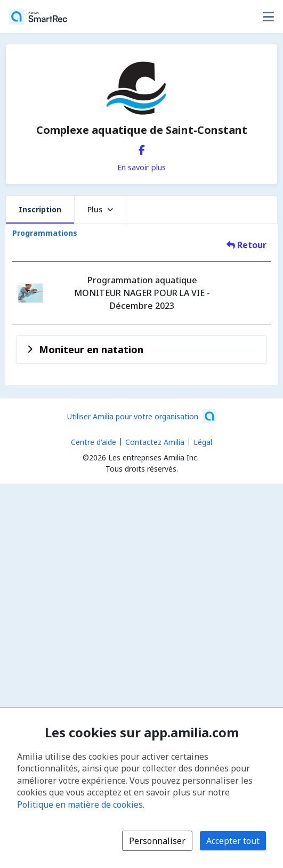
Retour (246, 245)
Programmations (45, 233)
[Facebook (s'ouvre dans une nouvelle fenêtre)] (142, 148)
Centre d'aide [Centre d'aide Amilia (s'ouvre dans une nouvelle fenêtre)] (94, 442)
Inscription (40, 209)
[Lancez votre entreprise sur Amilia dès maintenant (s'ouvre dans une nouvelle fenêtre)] (142, 416)
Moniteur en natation (91, 349)
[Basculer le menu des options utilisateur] (268, 17)
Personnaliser (157, 841)
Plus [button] (100, 209)
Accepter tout (233, 841)
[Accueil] (38, 17)
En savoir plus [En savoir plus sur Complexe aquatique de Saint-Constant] (141, 167)
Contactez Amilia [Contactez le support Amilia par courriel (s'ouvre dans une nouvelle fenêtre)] (155, 442)
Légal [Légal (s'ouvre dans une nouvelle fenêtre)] (203, 442)
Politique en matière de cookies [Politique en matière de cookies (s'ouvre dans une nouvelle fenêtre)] (80, 805)
